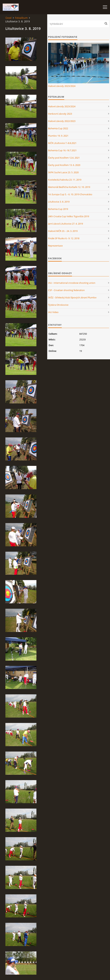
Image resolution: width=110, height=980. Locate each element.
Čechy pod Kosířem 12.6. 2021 (64, 158)
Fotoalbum (21, 18)
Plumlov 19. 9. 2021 (58, 136)
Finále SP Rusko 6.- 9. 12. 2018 (64, 238)
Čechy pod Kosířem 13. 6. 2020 (64, 165)
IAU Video (53, 312)
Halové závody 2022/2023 (62, 121)
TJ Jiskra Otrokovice (58, 305)
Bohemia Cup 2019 (58, 209)
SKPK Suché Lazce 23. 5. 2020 (63, 172)
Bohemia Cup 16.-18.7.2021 (62, 150)
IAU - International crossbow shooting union (72, 283)
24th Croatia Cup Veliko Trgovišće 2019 (69, 216)
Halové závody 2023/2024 (62, 86)
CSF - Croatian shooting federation (66, 290)
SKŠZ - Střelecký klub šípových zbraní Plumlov (72, 297)
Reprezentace (55, 246)
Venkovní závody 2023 (60, 114)
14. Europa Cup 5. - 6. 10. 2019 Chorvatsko (70, 194)
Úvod (8, 18)
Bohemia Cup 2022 (58, 128)
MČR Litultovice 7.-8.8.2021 (62, 143)
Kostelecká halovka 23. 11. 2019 (65, 180)
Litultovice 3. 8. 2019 (59, 202)
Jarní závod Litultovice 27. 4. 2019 (65, 224)
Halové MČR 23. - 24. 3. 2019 (63, 231)
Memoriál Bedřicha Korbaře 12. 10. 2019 (69, 187)
